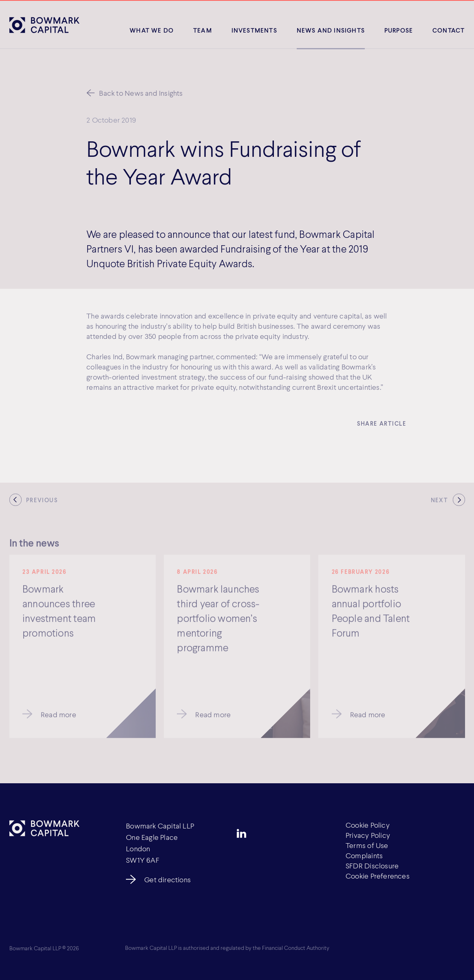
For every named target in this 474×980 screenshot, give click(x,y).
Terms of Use (367, 845)
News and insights (331, 30)
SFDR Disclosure (372, 866)
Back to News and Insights (141, 93)
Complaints (364, 855)
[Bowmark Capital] (44, 25)
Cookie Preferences (378, 876)
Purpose (399, 30)
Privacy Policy (368, 835)
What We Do (152, 30)
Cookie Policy (368, 825)
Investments (254, 30)
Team (203, 30)
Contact (449, 30)
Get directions (168, 879)
